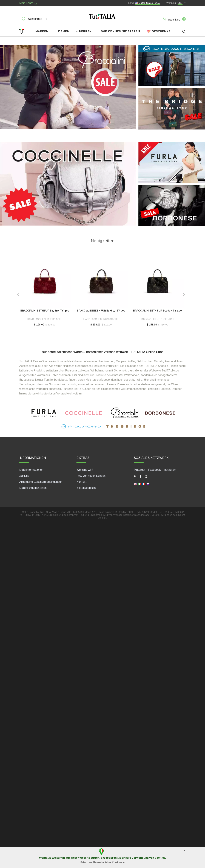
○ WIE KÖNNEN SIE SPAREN (119, 30)
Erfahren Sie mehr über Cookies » (102, 862)
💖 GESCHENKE (159, 30)
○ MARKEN (41, 30)
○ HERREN (84, 30)
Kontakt (82, 480)
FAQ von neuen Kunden (91, 474)
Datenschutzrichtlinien (33, 486)
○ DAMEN (62, 30)
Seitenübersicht (86, 486)
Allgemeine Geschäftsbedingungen (41, 480)
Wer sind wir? (85, 468)
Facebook (154, 468)
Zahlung (24, 474)
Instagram (170, 468)
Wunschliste (34, 19)
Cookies (160, 858)
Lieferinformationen (31, 468)
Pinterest (140, 468)
